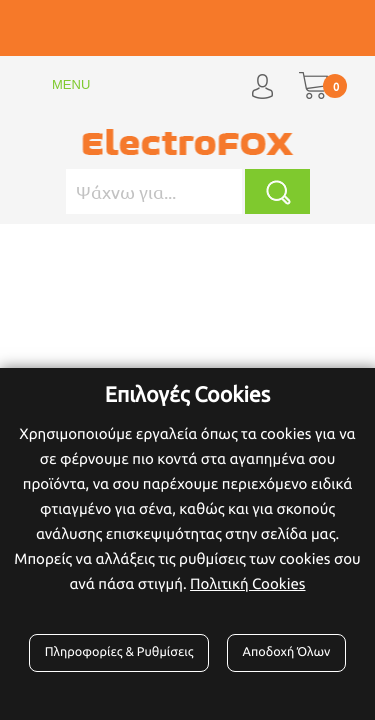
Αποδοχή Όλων (287, 652)
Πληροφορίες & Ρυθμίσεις (119, 652)
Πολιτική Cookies (247, 583)
